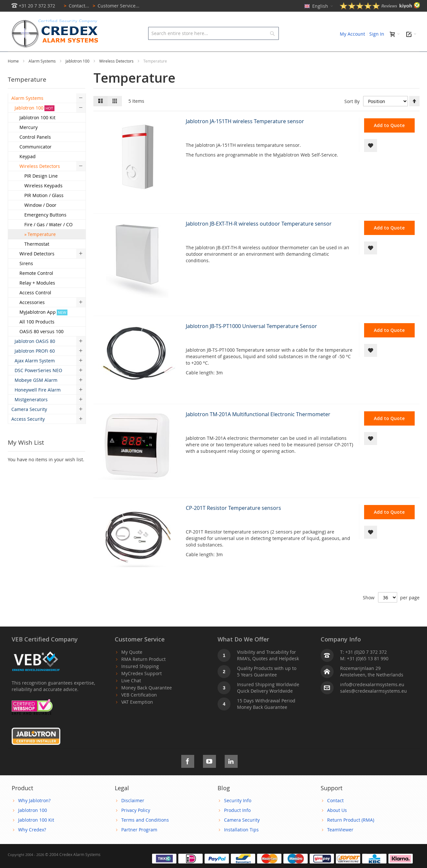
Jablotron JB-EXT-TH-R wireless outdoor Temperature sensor (259, 238)
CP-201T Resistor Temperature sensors (233, 522)
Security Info (238, 815)
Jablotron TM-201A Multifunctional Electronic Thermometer (258, 429)
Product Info (237, 825)
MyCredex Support (142, 688)
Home (14, 76)
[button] (371, 160)
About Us (337, 825)
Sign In (377, 34)
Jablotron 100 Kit (36, 834)
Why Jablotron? (34, 815)
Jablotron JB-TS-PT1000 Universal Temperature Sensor (251, 341)
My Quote (132, 667)
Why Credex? (32, 844)
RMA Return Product (143, 674)
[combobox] (213, 33)
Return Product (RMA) (351, 834)
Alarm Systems (43, 76)
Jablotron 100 (78, 76)
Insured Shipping (140, 681)
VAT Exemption (137, 716)
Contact (335, 815)
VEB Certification (139, 709)
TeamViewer (340, 844)
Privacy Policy (136, 825)
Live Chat (131, 695)
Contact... (75, 6)
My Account (352, 34)
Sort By (352, 116)
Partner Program (139, 844)
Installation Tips (241, 844)
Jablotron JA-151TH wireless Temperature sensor (245, 136)
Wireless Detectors (117, 76)
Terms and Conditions (145, 834)
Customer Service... (115, 6)
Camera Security (242, 834)
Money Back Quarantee (147, 702)
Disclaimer (133, 815)
